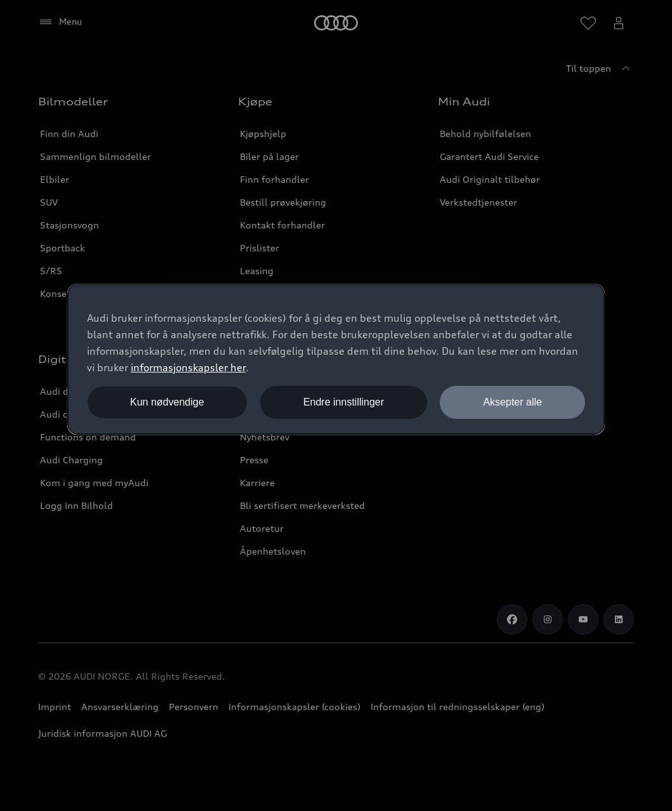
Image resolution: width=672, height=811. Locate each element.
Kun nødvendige (167, 402)
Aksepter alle (512, 402)
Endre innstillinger (344, 402)
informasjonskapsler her (188, 367)
